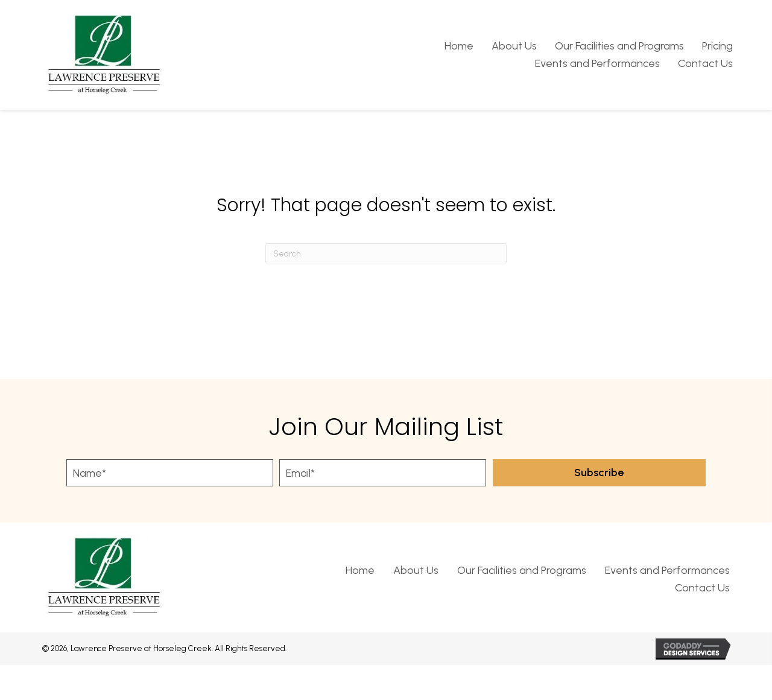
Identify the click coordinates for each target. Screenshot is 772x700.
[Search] (386, 254)
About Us (416, 570)
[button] (599, 473)
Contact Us (702, 588)
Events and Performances (667, 570)
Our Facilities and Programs (522, 570)
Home (360, 570)
